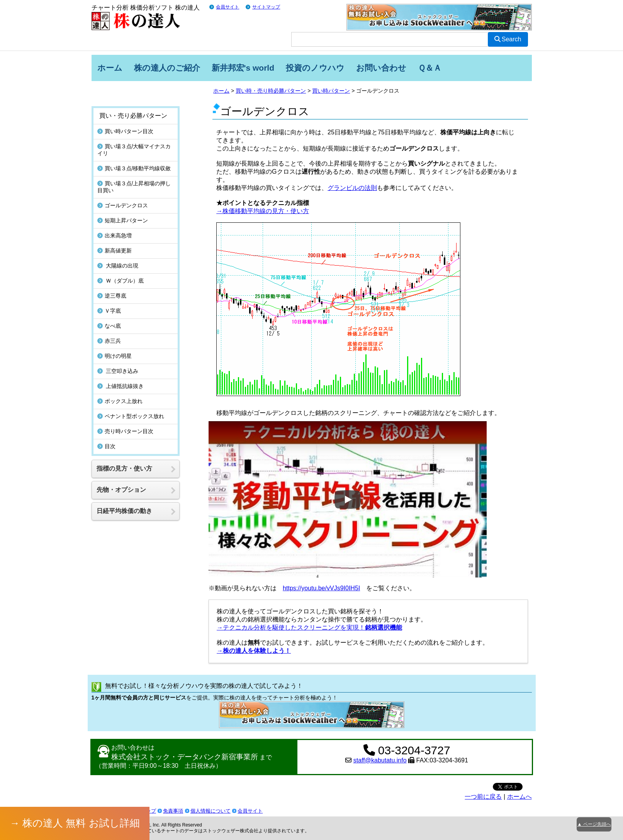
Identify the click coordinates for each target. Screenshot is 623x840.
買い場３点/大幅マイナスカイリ (134, 150)
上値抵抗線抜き (121, 386)
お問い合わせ (381, 68)
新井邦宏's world (243, 68)
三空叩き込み (118, 371)
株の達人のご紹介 (167, 68)
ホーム (110, 68)
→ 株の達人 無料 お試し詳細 (75, 823)
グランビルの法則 (352, 188)
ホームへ (519, 797)
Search (508, 39)
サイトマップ (266, 7)
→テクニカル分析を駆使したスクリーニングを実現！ (309, 627)
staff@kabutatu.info (380, 760)
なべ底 (109, 326)
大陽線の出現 (118, 266)
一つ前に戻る (483, 797)
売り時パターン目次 (125, 431)
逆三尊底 (112, 296)
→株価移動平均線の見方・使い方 (263, 211)
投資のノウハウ (315, 68)
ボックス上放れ (120, 401)
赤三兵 (109, 341)
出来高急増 (115, 235)
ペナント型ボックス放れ (131, 416)
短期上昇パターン (123, 220)
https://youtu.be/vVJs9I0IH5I (321, 588)
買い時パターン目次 (125, 131)
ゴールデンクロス (123, 205)
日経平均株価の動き (124, 511)
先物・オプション (121, 490)
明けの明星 (115, 356)
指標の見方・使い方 (124, 468)
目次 (106, 446)
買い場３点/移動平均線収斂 (134, 168)
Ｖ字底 (109, 311)
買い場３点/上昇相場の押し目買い (134, 187)
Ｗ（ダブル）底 (121, 281)
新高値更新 (115, 251)
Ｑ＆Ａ (430, 68)
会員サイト (227, 7)
